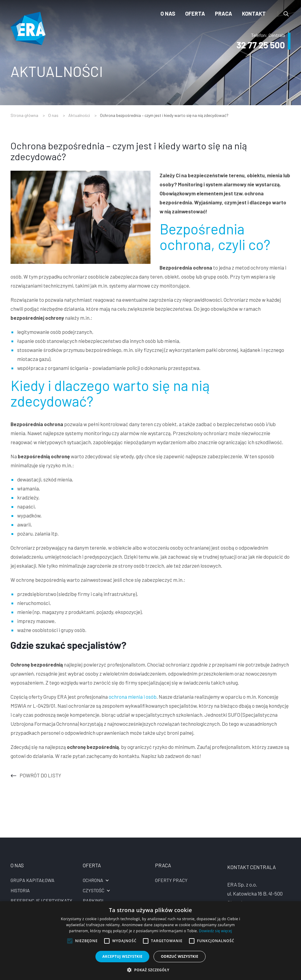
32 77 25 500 (260, 45)
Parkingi (93, 901)
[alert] (150, 941)
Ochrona (93, 880)
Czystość (94, 890)
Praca (223, 14)
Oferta (195, 14)
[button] (150, 970)
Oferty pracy (171, 880)
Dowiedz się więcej (216, 931)
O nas (168, 14)
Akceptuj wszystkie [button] (122, 956)
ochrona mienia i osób (133, 697)
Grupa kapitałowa (33, 880)
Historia (20, 890)
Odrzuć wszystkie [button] (179, 956)
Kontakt (254, 14)
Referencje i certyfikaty (41, 901)
